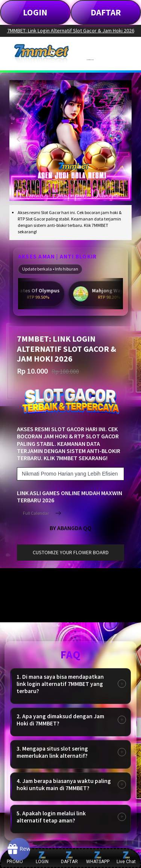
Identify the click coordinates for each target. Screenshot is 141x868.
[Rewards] (19, 849)
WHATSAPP (98, 858)
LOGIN (35, 12)
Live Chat (126, 858)
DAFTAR (106, 12)
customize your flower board (71, 552)
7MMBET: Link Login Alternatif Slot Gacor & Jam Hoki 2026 (71, 30)
